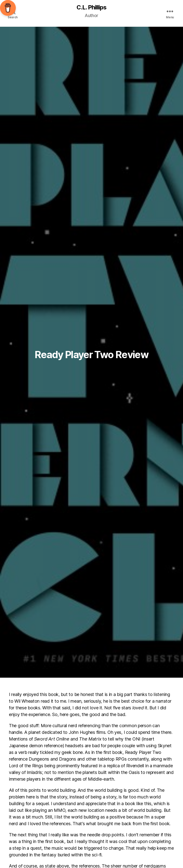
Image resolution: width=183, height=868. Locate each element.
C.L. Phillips (91, 7)
